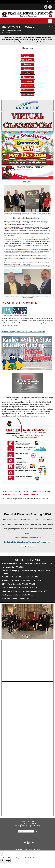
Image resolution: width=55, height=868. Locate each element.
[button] (47, 29)
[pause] (27, 637)
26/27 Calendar (6, 32)
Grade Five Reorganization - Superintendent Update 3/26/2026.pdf (25, 499)
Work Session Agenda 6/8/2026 (28, 538)
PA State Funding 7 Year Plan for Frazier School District (23, 332)
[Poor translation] (7, 861)
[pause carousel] (49, 27)
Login (50, 1)
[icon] (50, 7)
